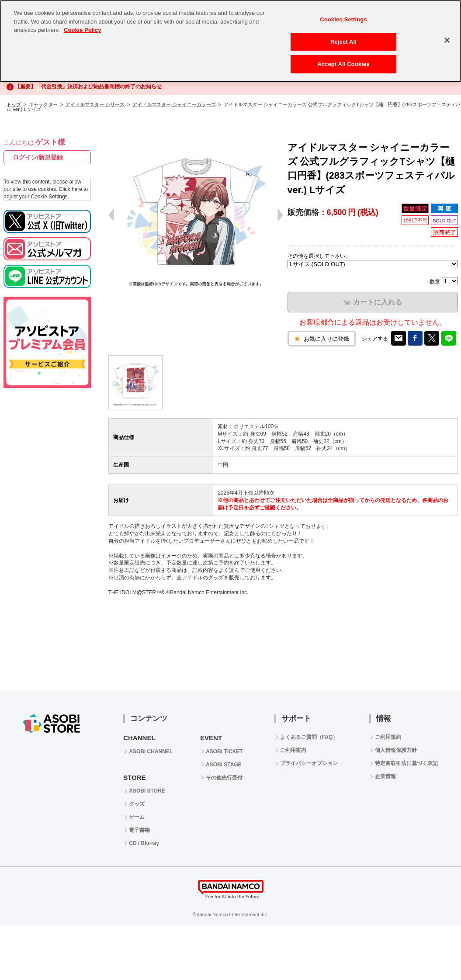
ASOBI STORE (147, 791)
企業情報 (385, 776)
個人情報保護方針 (396, 750)
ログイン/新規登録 (38, 157)
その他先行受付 (224, 778)
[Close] (447, 40)
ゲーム (137, 817)
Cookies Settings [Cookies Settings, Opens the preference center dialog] (343, 19)
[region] (230, 41)
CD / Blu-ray (144, 843)
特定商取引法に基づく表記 (406, 763)
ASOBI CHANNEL (151, 751)
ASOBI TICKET (224, 751)
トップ (14, 104)
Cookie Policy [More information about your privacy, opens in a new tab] (82, 30)
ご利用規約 (388, 737)
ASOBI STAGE (224, 765)
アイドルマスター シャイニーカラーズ (174, 104)
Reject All (343, 42)
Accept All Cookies (343, 64)
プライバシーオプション (309, 763)
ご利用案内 (293, 750)
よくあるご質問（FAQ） (309, 737)
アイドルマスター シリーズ (95, 104)
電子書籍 (139, 830)
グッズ (137, 804)
